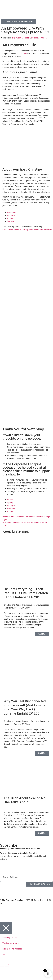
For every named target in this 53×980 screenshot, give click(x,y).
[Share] (11, 962)
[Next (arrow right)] (7, 965)
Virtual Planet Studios (12, 903)
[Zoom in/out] (2, 962)
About (5, 954)
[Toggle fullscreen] (7, 962)
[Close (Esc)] (16, 962)
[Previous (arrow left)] (2, 965)
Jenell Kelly (22, 54)
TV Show (43, 38)
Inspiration (16, 38)
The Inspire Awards (11, 943)
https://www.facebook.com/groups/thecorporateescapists (28, 230)
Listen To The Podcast (12, 949)
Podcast (35, 38)
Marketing (26, 38)
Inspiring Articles (10, 938)
